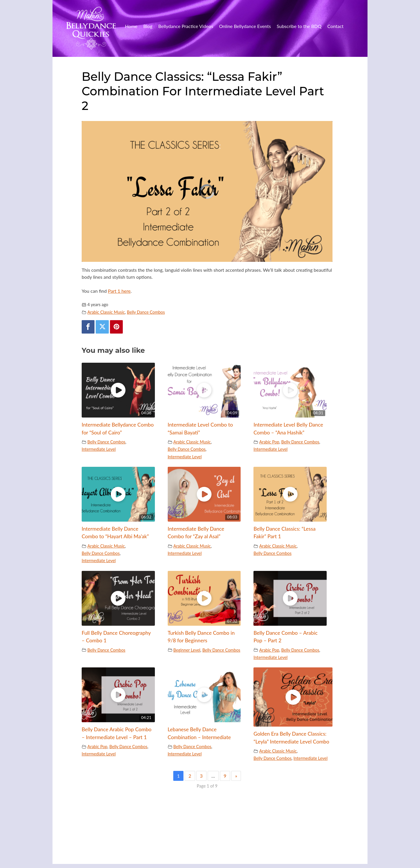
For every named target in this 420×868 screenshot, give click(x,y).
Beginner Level (187, 650)
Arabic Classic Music (106, 312)
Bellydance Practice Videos (186, 26)
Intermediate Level (99, 449)
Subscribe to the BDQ (299, 26)
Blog (148, 26)
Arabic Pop (269, 442)
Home (131, 26)
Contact (335, 26)
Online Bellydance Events (245, 26)
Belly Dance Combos (146, 312)
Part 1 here (119, 291)
